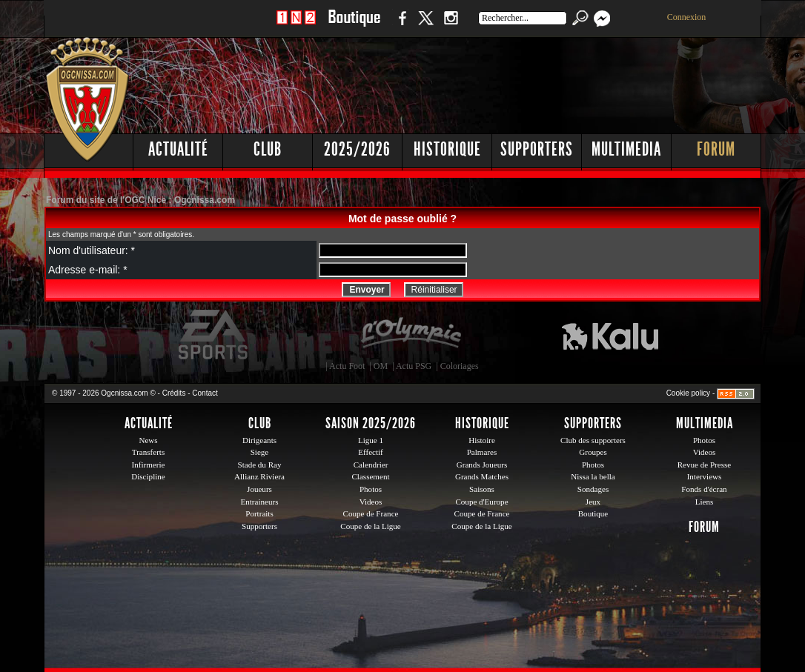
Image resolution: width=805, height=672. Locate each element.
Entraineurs (260, 502)
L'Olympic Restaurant (411, 335)
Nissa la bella (593, 476)
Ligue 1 (371, 440)
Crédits (174, 393)
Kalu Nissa (610, 335)
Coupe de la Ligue (370, 526)
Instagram (451, 26)
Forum (716, 149)
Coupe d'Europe (481, 502)
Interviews (705, 476)
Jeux (593, 502)
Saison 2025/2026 (371, 423)
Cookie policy (688, 393)
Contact (205, 393)
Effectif (371, 452)
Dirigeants (259, 440)
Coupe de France (371, 513)
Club (268, 149)
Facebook (400, 26)
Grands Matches (482, 476)
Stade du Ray (260, 465)
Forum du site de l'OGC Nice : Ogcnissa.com (140, 200)
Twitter (425, 26)
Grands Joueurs (482, 465)
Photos (371, 489)
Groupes (593, 452)
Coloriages (460, 366)
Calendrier (371, 465)
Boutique (354, 26)
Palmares (482, 452)
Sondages (593, 489)
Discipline (148, 476)
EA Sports (214, 335)
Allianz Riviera (259, 476)
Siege (260, 452)
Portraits (259, 513)
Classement (370, 476)
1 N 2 (296, 26)
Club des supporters (593, 440)
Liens (705, 502)
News (148, 440)
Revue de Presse (705, 465)
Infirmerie (149, 465)
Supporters (537, 149)
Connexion (687, 17)
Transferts (148, 452)
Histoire (482, 440)
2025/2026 (357, 149)
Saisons (482, 489)
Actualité (178, 149)
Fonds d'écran (704, 489)
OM (381, 366)
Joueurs (259, 489)
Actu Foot (347, 366)
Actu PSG (414, 366)
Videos (371, 502)
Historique (447, 149)
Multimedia (626, 149)
